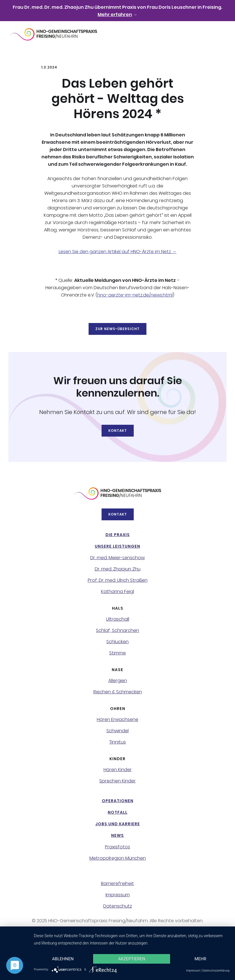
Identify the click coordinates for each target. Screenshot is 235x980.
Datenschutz (118, 906)
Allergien (118, 681)
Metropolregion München (118, 858)
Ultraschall (118, 619)
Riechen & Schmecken (118, 692)
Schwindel (117, 731)
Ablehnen (63, 959)
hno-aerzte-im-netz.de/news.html (135, 295)
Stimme (117, 653)
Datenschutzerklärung (216, 971)
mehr (200, 959)
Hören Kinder (118, 770)
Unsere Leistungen (117, 546)
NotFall (118, 812)
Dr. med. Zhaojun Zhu (118, 569)
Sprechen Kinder (117, 781)
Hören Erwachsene (117, 720)
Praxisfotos (117, 847)
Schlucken (117, 642)
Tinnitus (117, 742)
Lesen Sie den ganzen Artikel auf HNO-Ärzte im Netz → (118, 252)
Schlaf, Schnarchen (117, 631)
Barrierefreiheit (117, 884)
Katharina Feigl (117, 592)
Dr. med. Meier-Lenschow (117, 558)
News (117, 835)
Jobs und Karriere (118, 824)
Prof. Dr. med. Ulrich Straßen (118, 580)
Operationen (118, 801)
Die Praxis (118, 535)
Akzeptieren (131, 959)
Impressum (118, 895)
